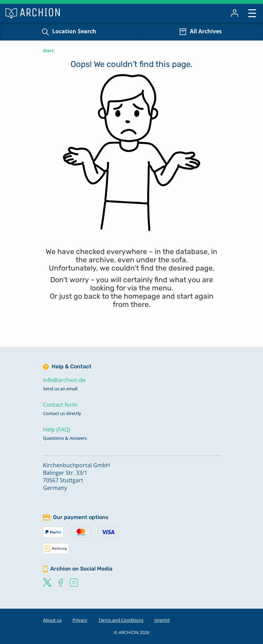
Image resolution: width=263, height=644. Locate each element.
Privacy (80, 620)
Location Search (74, 31)
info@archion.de (64, 380)
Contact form (60, 405)
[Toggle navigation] (252, 13)
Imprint (162, 620)
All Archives (206, 31)
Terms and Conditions (121, 620)
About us (52, 620)
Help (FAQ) (57, 429)
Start (48, 50)
